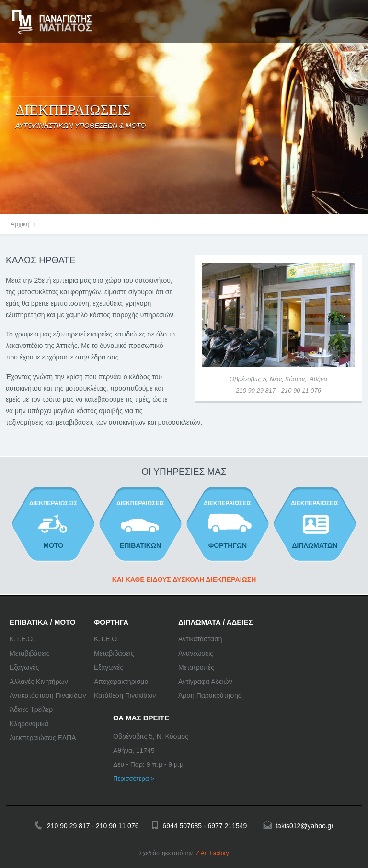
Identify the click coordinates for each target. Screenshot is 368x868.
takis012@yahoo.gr (305, 826)
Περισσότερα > (134, 779)
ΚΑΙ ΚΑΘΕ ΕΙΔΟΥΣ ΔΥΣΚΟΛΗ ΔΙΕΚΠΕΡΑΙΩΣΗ (184, 579)
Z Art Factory (213, 853)
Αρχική (20, 224)
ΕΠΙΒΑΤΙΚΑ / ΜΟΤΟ (43, 622)
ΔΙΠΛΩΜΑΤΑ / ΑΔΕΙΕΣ (216, 622)
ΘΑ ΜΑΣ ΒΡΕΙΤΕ (141, 718)
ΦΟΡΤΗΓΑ (111, 622)
